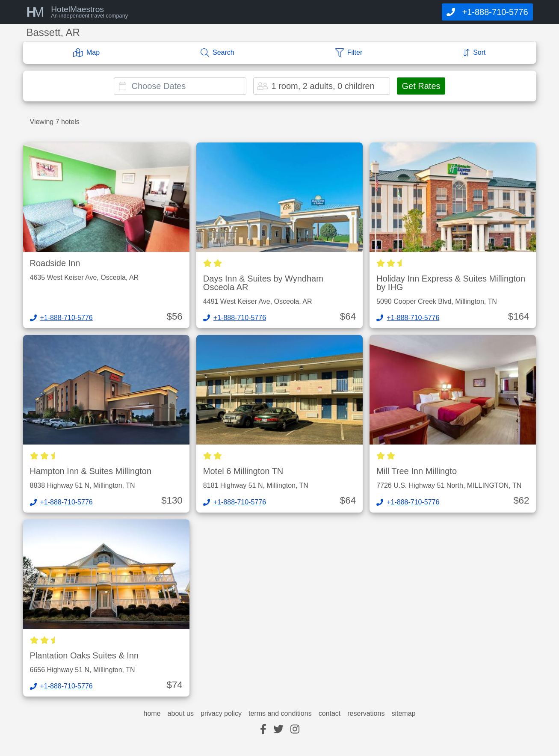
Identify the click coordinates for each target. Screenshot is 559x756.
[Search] (217, 53)
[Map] (86, 53)
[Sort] (474, 53)
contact (330, 714)
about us (181, 714)
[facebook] (263, 730)
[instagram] (295, 730)
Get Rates (421, 86)
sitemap (403, 714)
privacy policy (221, 714)
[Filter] (349, 53)
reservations (366, 714)
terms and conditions (280, 714)
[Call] (487, 12)
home (152, 714)
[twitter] (278, 730)
